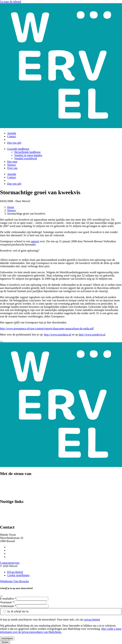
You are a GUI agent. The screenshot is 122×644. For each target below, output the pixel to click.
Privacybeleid (15, 572)
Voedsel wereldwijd (26, 158)
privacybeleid (92, 620)
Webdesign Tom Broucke (14, 581)
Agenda (12, 133)
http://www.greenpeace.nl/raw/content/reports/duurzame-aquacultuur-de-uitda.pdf (47, 328)
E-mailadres (8, 599)
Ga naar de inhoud (11, 2)
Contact (12, 136)
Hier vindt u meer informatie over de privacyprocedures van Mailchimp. (61, 630)
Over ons (12, 168)
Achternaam (8, 606)
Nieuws (12, 165)
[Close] (1, 342)
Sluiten (5, 642)
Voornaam (7, 602)
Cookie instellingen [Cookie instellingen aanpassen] (18, 575)
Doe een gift (14, 143)
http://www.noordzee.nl (58, 335)
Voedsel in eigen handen (28, 155)
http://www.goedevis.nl (92, 335)
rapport (35, 241)
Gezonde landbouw (18, 149)
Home (11, 207)
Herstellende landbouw (28, 152)
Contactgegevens (10, 563)
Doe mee (12, 162)
